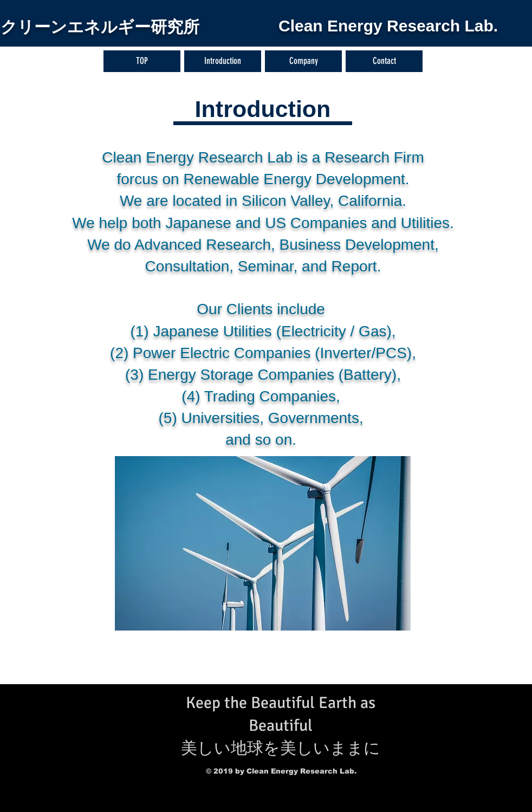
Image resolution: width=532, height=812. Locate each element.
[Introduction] (223, 61)
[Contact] (384, 61)
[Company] (303, 61)
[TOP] (142, 61)
